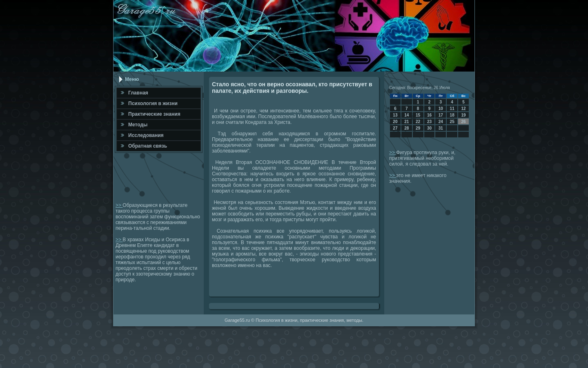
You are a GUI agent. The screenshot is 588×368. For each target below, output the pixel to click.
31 (441, 128)
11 (452, 109)
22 (418, 122)
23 (429, 122)
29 (418, 128)
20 (395, 122)
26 (463, 122)
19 (463, 115)
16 (429, 115)
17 (441, 115)
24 (441, 122)
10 (441, 109)
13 (395, 115)
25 (452, 122)
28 (406, 128)
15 (418, 115)
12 (463, 109)
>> (119, 205)
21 (406, 122)
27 (395, 128)
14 (406, 115)
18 (452, 115)
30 (429, 128)
